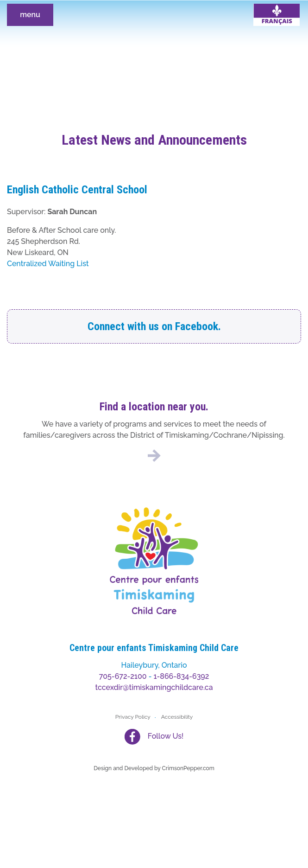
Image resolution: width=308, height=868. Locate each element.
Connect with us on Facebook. (154, 326)
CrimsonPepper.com (188, 768)
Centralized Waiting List (48, 264)
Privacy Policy (133, 717)
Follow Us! (166, 736)
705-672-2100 (123, 676)
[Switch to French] (277, 15)
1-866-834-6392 (182, 676)
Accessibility (177, 717)
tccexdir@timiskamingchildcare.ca (154, 687)
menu (30, 15)
